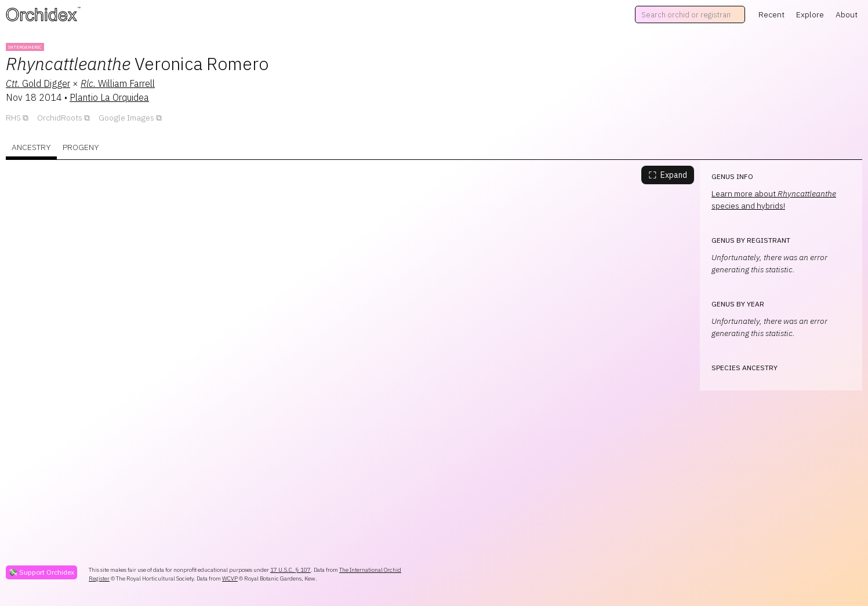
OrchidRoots (60, 118)
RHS (13, 118)
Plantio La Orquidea (109, 97)
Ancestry (31, 147)
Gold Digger (38, 83)
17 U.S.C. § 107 (290, 570)
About (847, 14)
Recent (771, 14)
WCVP (230, 578)
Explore (810, 14)
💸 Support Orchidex (41, 572)
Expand (668, 175)
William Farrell (118, 83)
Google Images (126, 118)
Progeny (81, 147)
